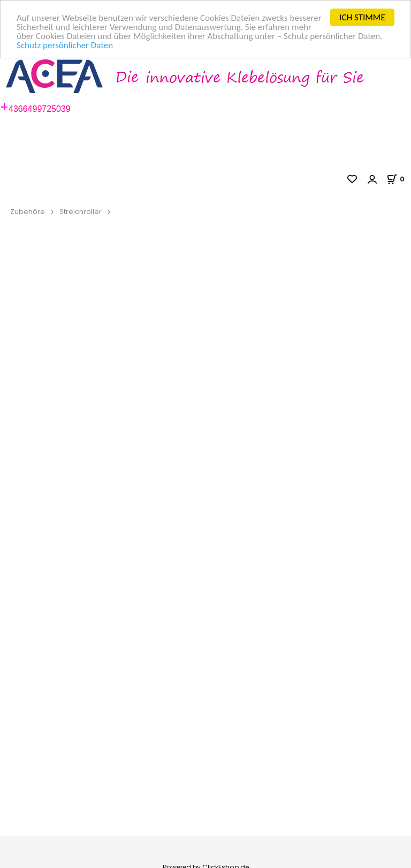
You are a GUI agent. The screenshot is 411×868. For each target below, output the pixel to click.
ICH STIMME (362, 17)
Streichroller (81, 212)
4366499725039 (40, 109)
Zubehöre (28, 212)
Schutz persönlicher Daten (65, 45)
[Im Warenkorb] (399, 179)
